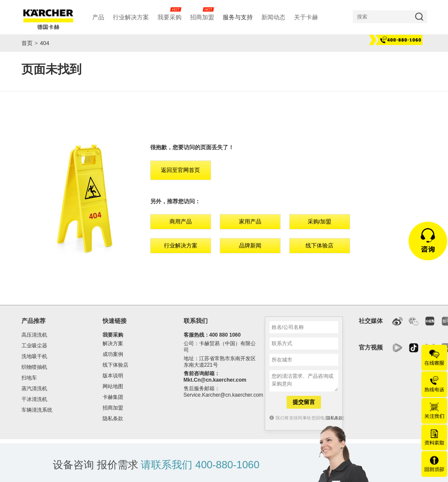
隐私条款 (113, 419)
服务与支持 (238, 17)
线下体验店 (319, 246)
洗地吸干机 (34, 356)
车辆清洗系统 (37, 410)
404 (45, 43)
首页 (27, 43)
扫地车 (29, 378)
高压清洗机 (34, 335)
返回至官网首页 (180, 170)
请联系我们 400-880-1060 (200, 465)
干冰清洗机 (34, 399)
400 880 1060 (225, 335)
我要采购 (113, 335)
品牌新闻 (250, 246)
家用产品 (250, 221)
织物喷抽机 (34, 367)
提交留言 (304, 402)
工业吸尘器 (34, 346)
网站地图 (113, 386)
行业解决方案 (181, 246)
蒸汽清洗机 (34, 389)
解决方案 (113, 343)
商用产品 (181, 221)
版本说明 (113, 376)
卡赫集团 (113, 397)
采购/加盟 (320, 221)
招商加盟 (113, 408)
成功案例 (113, 354)
